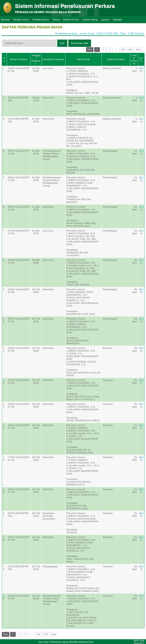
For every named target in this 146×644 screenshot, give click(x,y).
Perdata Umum (21, 20)
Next (138, 50)
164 (123, 50)
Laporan (105, 20)
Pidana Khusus (71, 20)
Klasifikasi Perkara (53, 59)
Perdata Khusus (41, 20)
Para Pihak (83, 59)
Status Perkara (116, 59)
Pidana (56, 20)
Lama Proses (134, 59)
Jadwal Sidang (90, 20)
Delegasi (118, 20)
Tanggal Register (36, 59)
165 (130, 50)
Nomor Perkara (19, 59)
